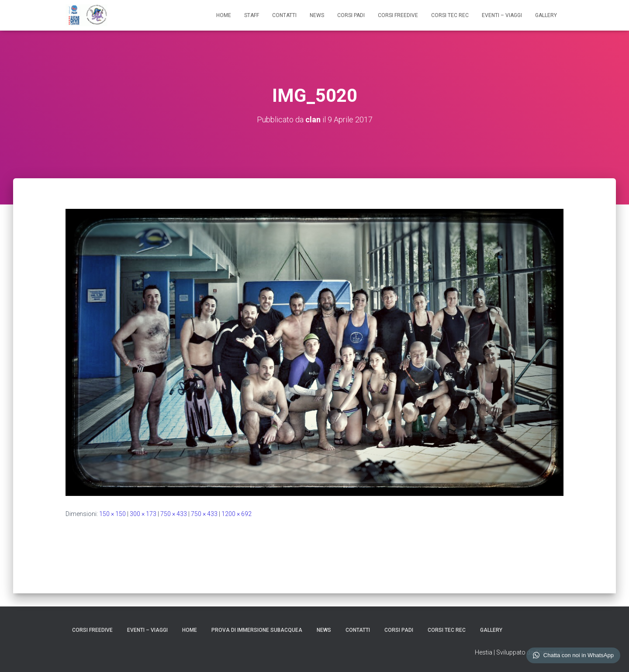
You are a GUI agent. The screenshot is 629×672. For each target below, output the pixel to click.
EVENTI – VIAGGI (502, 15)
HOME (224, 15)
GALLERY (546, 15)
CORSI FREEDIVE (398, 15)
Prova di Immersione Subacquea (257, 630)
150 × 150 (112, 514)
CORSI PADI (351, 15)
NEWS (317, 15)
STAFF (252, 15)
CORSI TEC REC (450, 15)
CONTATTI (284, 15)
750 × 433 (174, 514)
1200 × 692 (237, 514)
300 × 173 (143, 514)
